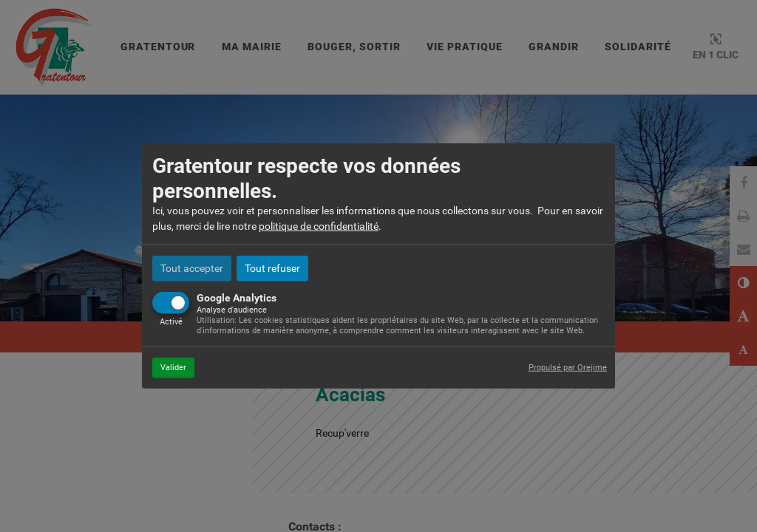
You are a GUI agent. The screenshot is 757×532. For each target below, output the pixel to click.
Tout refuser (272, 268)
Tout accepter (192, 268)
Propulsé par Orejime (568, 367)
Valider (173, 367)
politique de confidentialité (319, 226)
